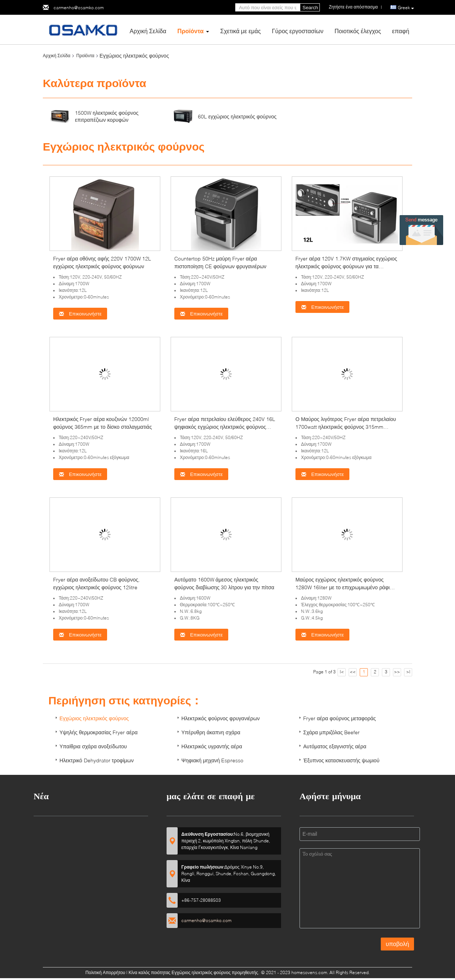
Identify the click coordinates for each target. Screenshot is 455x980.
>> (397, 672)
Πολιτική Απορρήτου (105, 972)
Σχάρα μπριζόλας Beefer (331, 732)
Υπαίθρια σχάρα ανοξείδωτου (93, 746)
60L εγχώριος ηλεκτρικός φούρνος (237, 116)
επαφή (401, 31)
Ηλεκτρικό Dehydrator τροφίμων (97, 760)
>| (408, 672)
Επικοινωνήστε (80, 314)
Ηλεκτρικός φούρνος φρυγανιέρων (220, 718)
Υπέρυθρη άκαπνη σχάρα (211, 732)
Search (310, 8)
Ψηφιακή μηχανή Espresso (212, 760)
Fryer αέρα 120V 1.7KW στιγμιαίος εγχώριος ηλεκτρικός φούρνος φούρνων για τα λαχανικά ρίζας (346, 266)
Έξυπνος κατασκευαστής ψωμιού (341, 760)
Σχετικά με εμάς (240, 31)
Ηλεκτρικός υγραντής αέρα (212, 746)
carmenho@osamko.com (79, 8)
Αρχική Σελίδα (148, 31)
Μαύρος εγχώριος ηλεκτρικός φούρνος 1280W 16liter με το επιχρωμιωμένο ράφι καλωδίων (343, 587)
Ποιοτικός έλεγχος (358, 31)
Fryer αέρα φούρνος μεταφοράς (340, 718)
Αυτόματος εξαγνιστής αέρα (335, 746)
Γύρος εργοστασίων (298, 31)
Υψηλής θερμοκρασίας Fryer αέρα (99, 732)
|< (342, 672)
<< (353, 672)
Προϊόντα (190, 31)
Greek (406, 8)
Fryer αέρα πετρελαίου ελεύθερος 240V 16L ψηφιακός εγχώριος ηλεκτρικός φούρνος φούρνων (225, 427)
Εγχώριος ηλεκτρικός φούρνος (94, 718)
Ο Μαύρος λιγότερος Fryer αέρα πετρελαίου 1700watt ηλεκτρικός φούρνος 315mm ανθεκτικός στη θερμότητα (346, 427)
